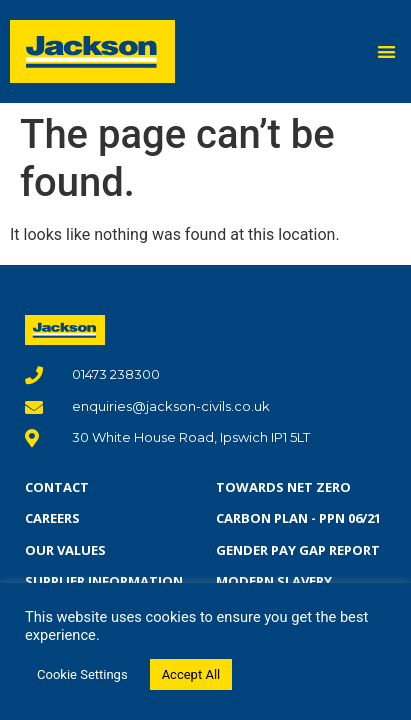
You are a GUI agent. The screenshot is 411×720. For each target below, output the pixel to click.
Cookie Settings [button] (82, 674)
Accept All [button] (191, 674)
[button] (387, 51)
